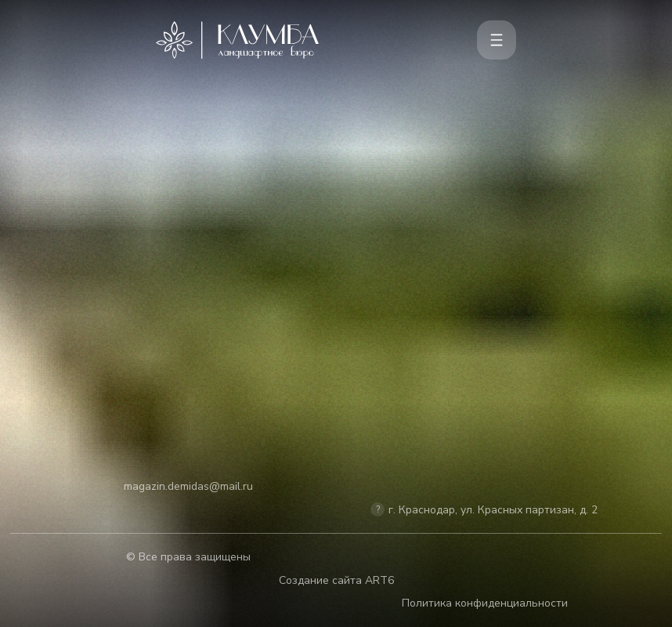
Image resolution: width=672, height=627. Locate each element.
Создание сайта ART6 (336, 580)
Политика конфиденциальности (485, 603)
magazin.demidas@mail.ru (188, 486)
